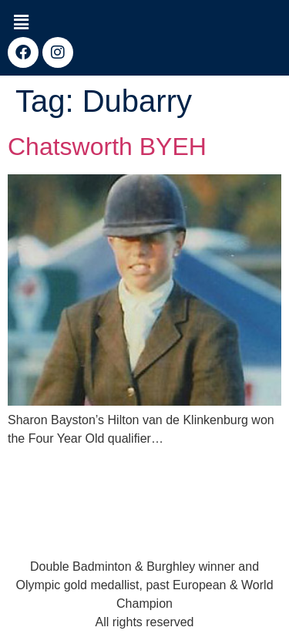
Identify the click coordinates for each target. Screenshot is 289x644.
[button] (21, 22)
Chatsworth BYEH (107, 147)
